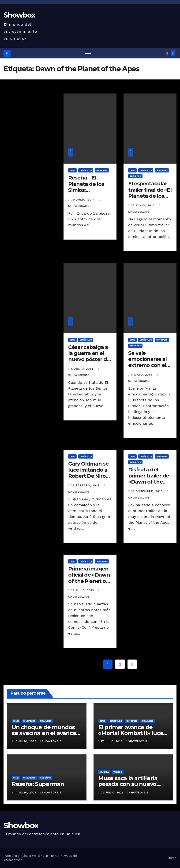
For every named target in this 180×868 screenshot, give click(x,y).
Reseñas (102, 170)
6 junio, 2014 (83, 369)
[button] (167, 53)
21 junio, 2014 (143, 205)
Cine (72, 170)
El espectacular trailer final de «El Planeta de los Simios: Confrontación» (150, 196)
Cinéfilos (86, 170)
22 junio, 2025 (113, 793)
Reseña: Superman (38, 784)
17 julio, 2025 (112, 741)
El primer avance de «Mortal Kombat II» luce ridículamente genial (131, 733)
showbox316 (51, 741)
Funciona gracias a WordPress (26, 856)
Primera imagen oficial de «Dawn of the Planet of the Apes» (89, 578)
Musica (104, 772)
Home (172, 858)
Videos (118, 772)
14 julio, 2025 (26, 793)
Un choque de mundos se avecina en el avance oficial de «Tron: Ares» (44, 733)
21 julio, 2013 (83, 590)
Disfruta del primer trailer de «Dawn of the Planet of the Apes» (148, 482)
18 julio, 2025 (26, 741)
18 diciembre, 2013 (147, 491)
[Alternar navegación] (88, 53)
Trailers (135, 176)
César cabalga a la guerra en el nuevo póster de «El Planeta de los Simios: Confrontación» (89, 363)
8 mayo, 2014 (142, 375)
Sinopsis (162, 170)
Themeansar (13, 860)
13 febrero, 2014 (86, 485)
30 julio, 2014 (83, 200)
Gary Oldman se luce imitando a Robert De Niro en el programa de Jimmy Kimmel (88, 479)
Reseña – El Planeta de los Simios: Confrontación (87, 187)
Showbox (19, 15)
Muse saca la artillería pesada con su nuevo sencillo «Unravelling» (128, 784)
